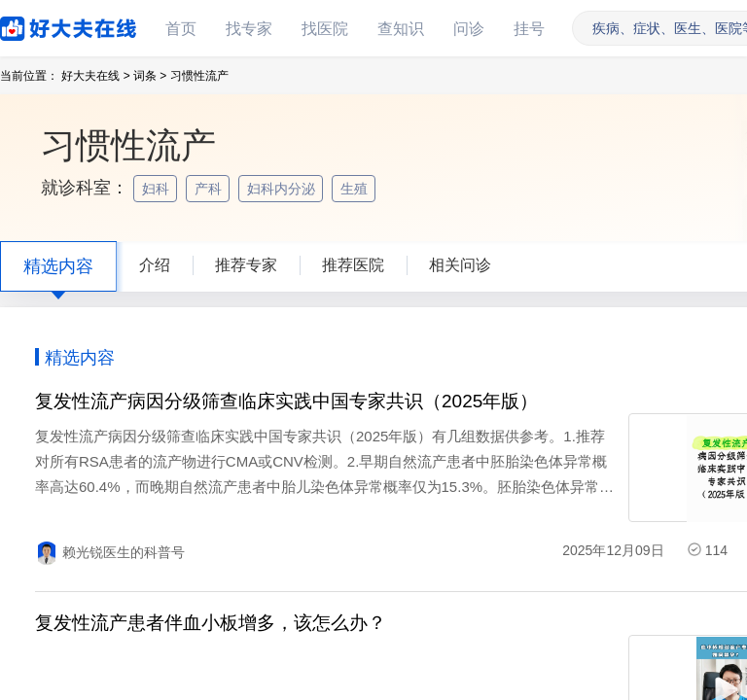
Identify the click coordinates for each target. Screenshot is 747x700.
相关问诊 (460, 265)
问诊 (469, 29)
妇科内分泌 (283, 189)
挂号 (529, 29)
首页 (181, 29)
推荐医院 (353, 265)
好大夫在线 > (95, 76)
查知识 (401, 29)
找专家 (249, 29)
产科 (210, 189)
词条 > (150, 76)
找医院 (325, 29)
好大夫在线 (39, 25)
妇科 (158, 189)
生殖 (356, 189)
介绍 (155, 265)
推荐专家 (246, 265)
